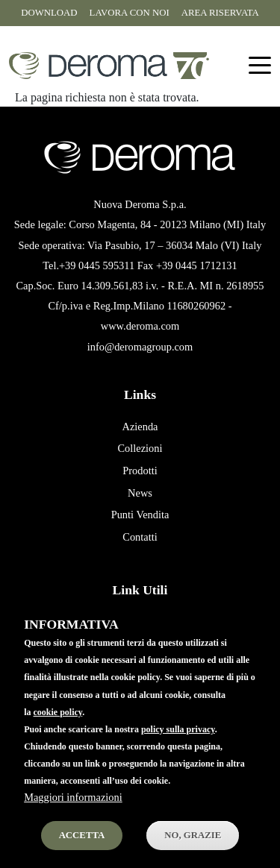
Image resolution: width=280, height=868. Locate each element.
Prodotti (140, 471)
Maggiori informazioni (73, 816)
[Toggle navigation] (260, 66)
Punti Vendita (140, 515)
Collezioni (140, 448)
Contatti (140, 537)
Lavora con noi (130, 13)
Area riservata (220, 13)
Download (49, 13)
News (140, 493)
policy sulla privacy (178, 747)
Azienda (140, 427)
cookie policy (58, 730)
